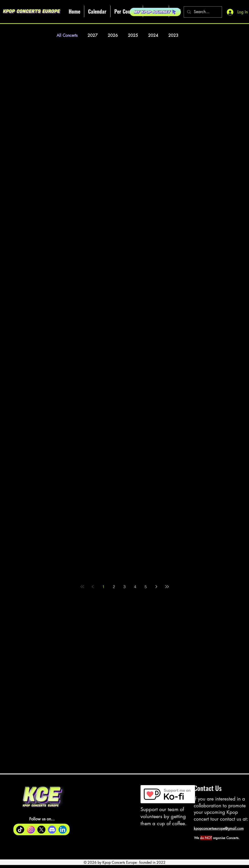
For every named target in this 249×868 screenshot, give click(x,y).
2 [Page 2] (114, 587)
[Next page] (156, 587)
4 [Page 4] (135, 587)
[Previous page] (93, 587)
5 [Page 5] (146, 587)
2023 (173, 36)
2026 (113, 36)
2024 (153, 36)
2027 (93, 36)
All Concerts (67, 36)
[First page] (82, 587)
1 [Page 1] (103, 587)
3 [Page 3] (124, 587)
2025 (133, 36)
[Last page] (167, 587)
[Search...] (202, 12)
